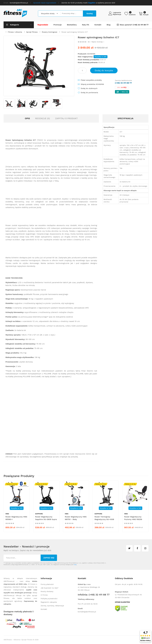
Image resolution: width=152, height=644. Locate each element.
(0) (89, 42)
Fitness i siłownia (15, 32)
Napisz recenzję (97, 42)
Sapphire (39, 514)
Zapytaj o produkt (66, 118)
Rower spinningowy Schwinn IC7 (75, 32)
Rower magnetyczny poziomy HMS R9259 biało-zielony (133, 519)
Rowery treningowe (50, 32)
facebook (137, 548)
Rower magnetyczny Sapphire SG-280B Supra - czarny (46, 519)
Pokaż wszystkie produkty (91, 80)
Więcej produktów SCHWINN (92, 84)
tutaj (75, 565)
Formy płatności (47, 584)
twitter (129, 548)
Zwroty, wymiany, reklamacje (52, 606)
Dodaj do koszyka (104, 70)
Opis (27, 118)
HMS (7, 514)
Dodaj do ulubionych (89, 88)
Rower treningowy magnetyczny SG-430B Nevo (104, 519)
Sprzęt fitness (32, 32)
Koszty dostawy (47, 591)
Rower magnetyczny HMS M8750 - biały (76, 518)
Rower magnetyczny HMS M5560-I (16, 518)
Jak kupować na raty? (50, 588)
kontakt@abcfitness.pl (87, 612)
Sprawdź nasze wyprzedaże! (45, 3)
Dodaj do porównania (89, 93)
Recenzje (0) (43, 118)
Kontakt (44, 609)
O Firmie (44, 595)
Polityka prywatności (49, 599)
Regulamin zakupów (49, 602)
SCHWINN (91, 54)
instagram (145, 548)
